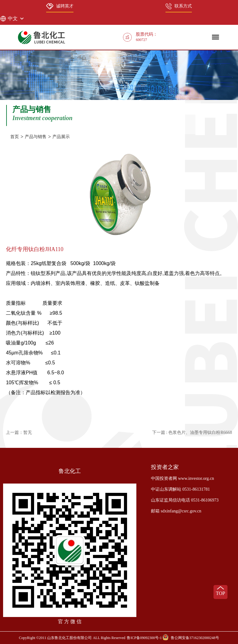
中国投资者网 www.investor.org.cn (182, 478)
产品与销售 (36, 137)
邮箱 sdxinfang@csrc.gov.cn (176, 511)
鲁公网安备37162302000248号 (195, 638)
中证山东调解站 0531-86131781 (180, 489)
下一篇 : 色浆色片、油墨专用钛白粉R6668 (192, 432)
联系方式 (179, 6)
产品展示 (61, 137)
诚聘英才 (60, 6)
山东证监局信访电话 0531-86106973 (185, 500)
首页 (15, 137)
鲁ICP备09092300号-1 (144, 638)
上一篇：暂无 (19, 432)
